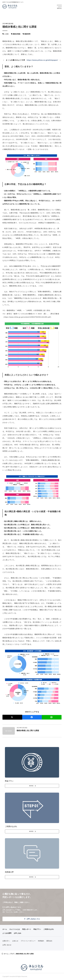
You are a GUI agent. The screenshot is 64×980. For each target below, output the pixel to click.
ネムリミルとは (15, 929)
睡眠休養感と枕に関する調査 (28, 731)
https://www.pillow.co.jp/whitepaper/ (42, 60)
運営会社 (49, 941)
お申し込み (18, 933)
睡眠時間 (27, 34)
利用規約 (41, 941)
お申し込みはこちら (32, 919)
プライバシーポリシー (28, 941)
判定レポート (27, 929)
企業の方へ (6, 941)
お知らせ (15, 941)
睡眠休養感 (17, 34)
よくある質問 (7, 933)
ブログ (12, 954)
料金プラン (37, 929)
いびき (6, 34)
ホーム (5, 929)
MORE (31, 786)
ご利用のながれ (49, 929)
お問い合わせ (7, 945)
